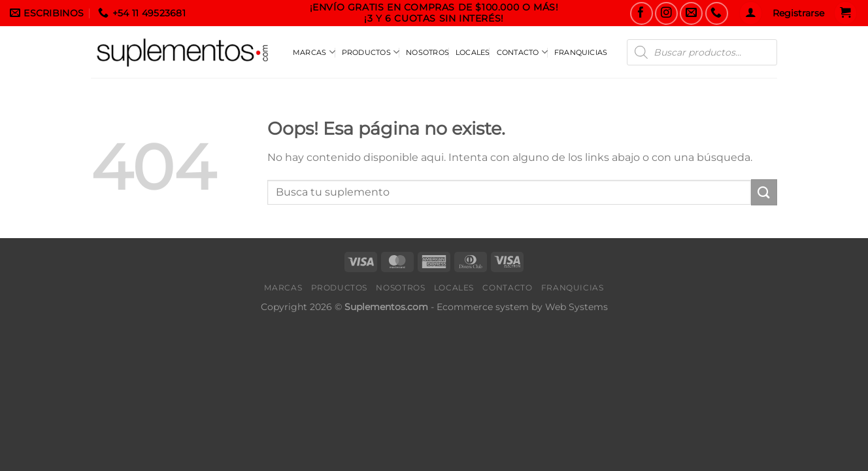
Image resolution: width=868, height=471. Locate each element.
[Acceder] (751, 13)
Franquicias (581, 52)
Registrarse (798, 13)
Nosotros (427, 52)
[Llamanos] (717, 13)
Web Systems (576, 307)
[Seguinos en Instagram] (666, 13)
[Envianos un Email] (691, 13)
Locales (473, 52)
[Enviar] (764, 192)
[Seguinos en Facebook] (642, 13)
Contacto (522, 52)
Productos (371, 52)
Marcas (314, 52)
